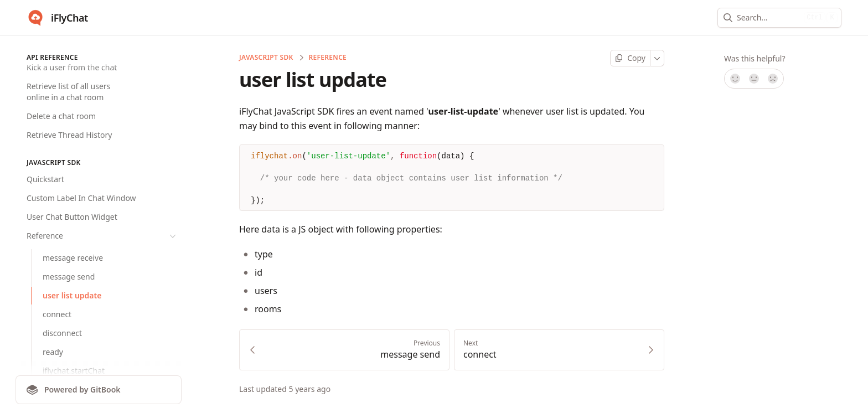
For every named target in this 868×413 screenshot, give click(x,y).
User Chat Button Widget (72, 217)
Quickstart (45, 179)
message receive (73, 258)
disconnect (62, 333)
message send (69, 277)
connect (57, 314)
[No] (773, 79)
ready (53, 352)
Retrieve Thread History (69, 135)
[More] (657, 58)
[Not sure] (754, 79)
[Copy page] (630, 58)
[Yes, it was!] (735, 79)
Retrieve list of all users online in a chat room (68, 92)
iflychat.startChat (74, 371)
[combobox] (768, 18)
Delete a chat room (61, 116)
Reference (102, 236)
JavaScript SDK (266, 58)
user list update (72, 295)
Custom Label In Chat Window (81, 198)
